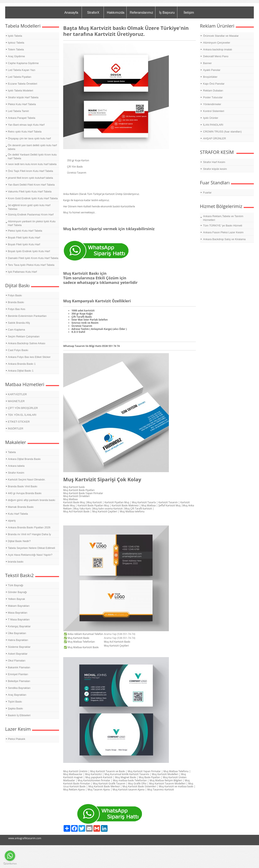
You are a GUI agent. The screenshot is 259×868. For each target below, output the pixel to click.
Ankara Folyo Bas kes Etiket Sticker (29, 357)
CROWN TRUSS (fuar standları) (222, 132)
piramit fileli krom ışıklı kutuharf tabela (30, 178)
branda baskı (16, 562)
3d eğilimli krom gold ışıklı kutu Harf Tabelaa (29, 207)
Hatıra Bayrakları (18, 640)
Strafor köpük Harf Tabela (23, 97)
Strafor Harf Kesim (214, 162)
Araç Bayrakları (17, 695)
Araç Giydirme (16, 56)
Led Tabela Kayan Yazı (22, 70)
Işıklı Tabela (15, 36)
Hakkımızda (116, 13)
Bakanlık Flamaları (19, 667)
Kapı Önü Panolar (214, 84)
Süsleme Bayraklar (19, 647)
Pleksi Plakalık (17, 739)
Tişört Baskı (15, 702)
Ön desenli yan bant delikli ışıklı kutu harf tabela (32, 147)
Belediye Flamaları (19, 681)
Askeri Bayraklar (18, 654)
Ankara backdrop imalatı (218, 49)
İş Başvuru (167, 13)
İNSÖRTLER (16, 429)
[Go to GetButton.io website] (10, 864)
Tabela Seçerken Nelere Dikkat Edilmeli (31, 548)
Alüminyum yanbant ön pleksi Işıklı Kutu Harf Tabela (32, 223)
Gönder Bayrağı (17, 592)
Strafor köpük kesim (215, 169)
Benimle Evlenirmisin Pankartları (27, 316)
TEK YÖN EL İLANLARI (22, 415)
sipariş (12, 521)
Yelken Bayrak (16, 599)
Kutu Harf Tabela (18, 514)
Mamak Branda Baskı (21, 507)
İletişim (189, 13)
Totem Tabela (16, 49)
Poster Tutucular (213, 97)
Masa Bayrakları (18, 613)
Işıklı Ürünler (211, 118)
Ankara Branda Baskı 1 (22, 364)
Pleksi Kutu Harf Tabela (22, 104)
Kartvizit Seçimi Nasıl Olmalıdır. (27, 480)
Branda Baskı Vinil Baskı (23, 486)
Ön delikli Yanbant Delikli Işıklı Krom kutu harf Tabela (32, 156)
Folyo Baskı (15, 295)
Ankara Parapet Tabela (22, 118)
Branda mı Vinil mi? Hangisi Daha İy (29, 534)
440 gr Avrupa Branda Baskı (25, 493)
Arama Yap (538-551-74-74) (119, 634)
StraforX (93, 13)
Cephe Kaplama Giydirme (23, 63)
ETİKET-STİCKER (19, 422)
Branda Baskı (16, 302)
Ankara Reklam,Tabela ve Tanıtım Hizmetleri (223, 218)
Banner (207, 63)
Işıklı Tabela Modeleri (21, 91)
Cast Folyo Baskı (18, 350)
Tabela (12, 452)
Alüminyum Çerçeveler (217, 43)
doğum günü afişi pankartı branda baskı (31, 500)
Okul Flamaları (17, 661)
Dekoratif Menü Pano (216, 56)
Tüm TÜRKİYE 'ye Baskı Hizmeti (223, 226)
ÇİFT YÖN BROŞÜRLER (23, 408)
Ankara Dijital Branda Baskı (24, 459)
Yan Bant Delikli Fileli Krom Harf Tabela (31, 185)
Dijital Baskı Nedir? (19, 541)
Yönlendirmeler (212, 104)
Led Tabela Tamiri (18, 111)
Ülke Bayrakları (17, 633)
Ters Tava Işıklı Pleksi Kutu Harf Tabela (31, 265)
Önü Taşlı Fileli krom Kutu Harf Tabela (30, 171)
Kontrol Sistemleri (214, 111)
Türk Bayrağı (16, 585)
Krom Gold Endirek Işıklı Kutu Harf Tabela (33, 198)
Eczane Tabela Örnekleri (22, 84)
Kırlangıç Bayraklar (19, 626)
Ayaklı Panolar (212, 70)
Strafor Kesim (16, 473)
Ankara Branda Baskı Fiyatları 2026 (29, 527)
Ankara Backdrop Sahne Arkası (27, 343)
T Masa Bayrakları (19, 619)
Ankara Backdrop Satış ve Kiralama (224, 239)
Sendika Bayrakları (19, 688)
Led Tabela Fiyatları (20, 77)
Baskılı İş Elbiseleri (19, 715)
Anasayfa (71, 13)
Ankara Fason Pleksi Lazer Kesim (223, 232)
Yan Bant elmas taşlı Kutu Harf (26, 125)
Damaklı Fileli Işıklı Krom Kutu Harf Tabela (33, 258)
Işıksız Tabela (16, 43)
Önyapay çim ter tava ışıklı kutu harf (29, 138)
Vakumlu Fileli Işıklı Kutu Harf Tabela (30, 191)
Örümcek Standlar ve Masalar (221, 36)
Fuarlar (207, 193)
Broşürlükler (210, 77)
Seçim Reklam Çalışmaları (24, 336)
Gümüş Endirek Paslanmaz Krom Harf (31, 215)
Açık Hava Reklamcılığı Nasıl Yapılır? (30, 555)
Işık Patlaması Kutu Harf (22, 272)
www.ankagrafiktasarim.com (25, 838)
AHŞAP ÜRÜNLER (214, 138)
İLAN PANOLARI (213, 125)
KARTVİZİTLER (17, 394)
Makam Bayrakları (19, 606)
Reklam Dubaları (213, 91)
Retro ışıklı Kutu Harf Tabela (25, 132)
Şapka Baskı (15, 708)
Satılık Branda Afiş (19, 323)
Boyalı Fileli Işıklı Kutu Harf (24, 238)
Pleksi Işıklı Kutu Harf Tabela (25, 231)
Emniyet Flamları (18, 674)
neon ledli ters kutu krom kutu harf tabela (32, 164)
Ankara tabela (16, 466)
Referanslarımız (141, 13)
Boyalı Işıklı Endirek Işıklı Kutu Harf (29, 251)
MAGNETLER (16, 401)
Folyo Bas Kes (17, 309)
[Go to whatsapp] (10, 856)
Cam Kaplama (16, 330)
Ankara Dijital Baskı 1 (21, 371)
